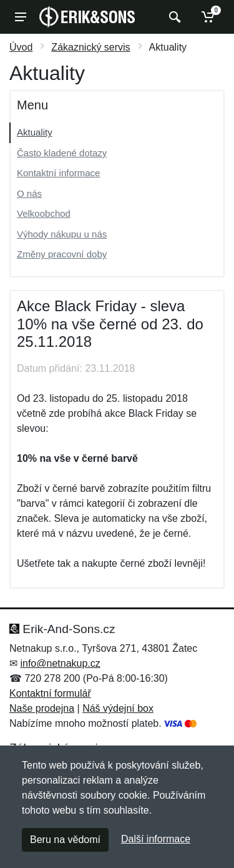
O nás (29, 193)
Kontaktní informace (58, 173)
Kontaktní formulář (50, 693)
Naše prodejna (42, 708)
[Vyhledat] (173, 17)
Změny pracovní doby (62, 254)
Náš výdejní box (118, 708)
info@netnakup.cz (60, 663)
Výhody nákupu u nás (62, 234)
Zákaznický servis (90, 47)
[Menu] (21, 17)
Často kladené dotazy (62, 153)
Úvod (21, 47)
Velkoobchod (44, 213)
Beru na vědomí (65, 840)
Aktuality (35, 132)
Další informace (156, 839)
